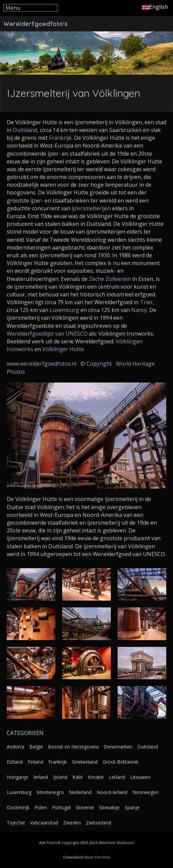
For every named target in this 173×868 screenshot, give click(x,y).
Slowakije (109, 807)
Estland (15, 762)
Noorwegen (145, 792)
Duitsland (147, 747)
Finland (35, 762)
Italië (78, 777)
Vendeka (102, 857)
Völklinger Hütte (63, 349)
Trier (146, 302)
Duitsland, (26, 130)
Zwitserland (98, 823)
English (155, 7)
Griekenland (85, 762)
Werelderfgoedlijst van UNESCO (47, 334)
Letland (117, 777)
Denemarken (118, 747)
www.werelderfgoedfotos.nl (42, 364)
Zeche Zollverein (110, 279)
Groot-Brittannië (121, 762)
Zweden (72, 823)
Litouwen (140, 777)
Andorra (16, 747)
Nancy (139, 310)
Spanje (132, 807)
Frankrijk (60, 138)
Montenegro (50, 792)
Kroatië (96, 777)
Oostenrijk (18, 807)
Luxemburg (64, 310)
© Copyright (96, 364)
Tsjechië (16, 823)
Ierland (41, 777)
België (36, 747)
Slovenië (85, 807)
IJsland (60, 777)
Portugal (61, 807)
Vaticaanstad (44, 823)
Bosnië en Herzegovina (73, 747)
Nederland (80, 792)
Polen (41, 807)
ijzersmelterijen (91, 208)
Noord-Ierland (112, 792)
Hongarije (17, 777)
